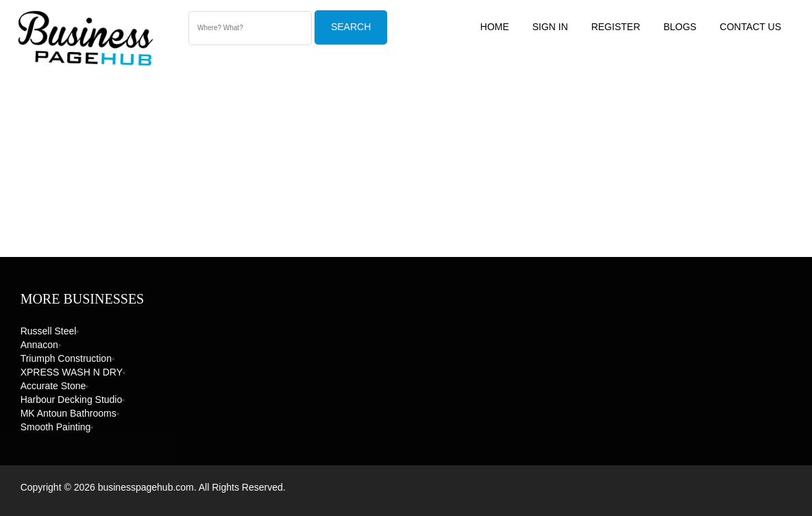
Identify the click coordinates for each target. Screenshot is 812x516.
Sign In (550, 27)
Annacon (39, 345)
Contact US (750, 27)
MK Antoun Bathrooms (69, 413)
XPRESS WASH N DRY (72, 372)
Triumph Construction (66, 358)
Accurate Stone (53, 386)
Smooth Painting (56, 427)
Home (495, 27)
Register (616, 27)
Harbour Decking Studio (72, 400)
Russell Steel (49, 331)
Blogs (680, 27)
